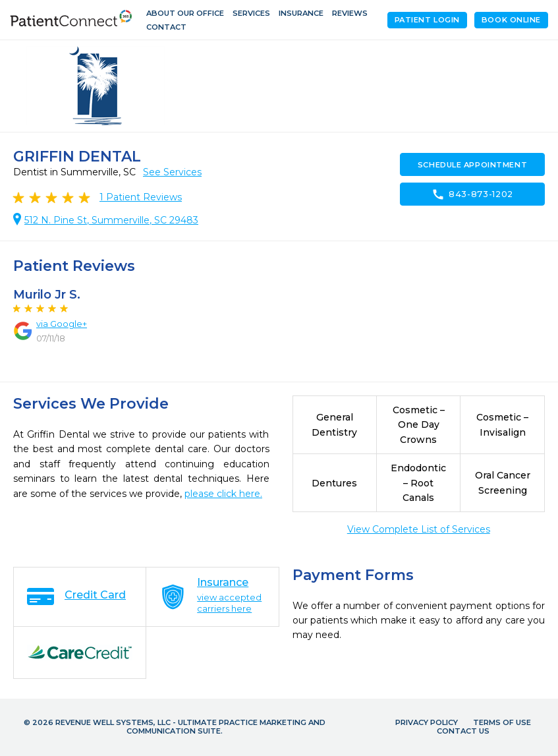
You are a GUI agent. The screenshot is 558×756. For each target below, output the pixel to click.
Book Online (511, 20)
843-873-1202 (472, 194)
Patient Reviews (141, 197)
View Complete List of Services (419, 529)
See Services (172, 172)
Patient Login (427, 20)
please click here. (223, 494)
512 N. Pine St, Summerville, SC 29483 (111, 220)
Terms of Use (502, 722)
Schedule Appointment (472, 165)
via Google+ (62, 324)
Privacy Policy (427, 722)
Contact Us (463, 731)
